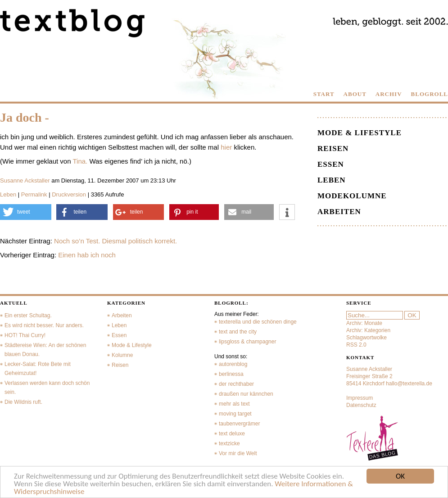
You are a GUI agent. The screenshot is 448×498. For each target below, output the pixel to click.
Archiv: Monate (364, 323)
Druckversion (69, 194)
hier (226, 147)
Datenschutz (361, 405)
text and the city (238, 332)
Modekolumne (352, 196)
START (324, 94)
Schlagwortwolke (367, 338)
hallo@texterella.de (409, 384)
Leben (8, 194)
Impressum (360, 398)
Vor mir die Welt (238, 453)
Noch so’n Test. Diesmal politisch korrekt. (115, 241)
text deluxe (232, 434)
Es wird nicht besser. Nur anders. (44, 325)
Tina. (80, 161)
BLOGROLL (430, 94)
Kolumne (122, 355)
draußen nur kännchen (246, 394)
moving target (235, 414)
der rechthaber (236, 384)
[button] (26, 212)
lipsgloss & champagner (247, 342)
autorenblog (233, 364)
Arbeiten (339, 212)
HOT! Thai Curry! (25, 335)
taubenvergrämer (239, 424)
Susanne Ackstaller (25, 180)
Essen (331, 164)
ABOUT (355, 94)
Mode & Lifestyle (360, 133)
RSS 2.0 (356, 345)
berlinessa (231, 374)
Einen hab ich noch (87, 255)
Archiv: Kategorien (368, 330)
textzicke (229, 443)
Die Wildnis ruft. (23, 402)
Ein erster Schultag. (28, 315)
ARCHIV (389, 94)
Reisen (333, 148)
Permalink (34, 194)
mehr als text (234, 404)
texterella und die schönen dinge (258, 322)
